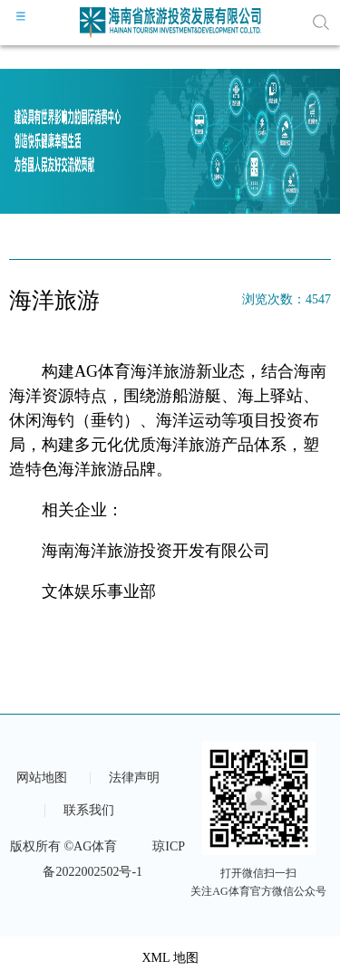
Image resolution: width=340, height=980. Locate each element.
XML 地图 (170, 958)
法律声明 (134, 778)
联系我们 (89, 811)
